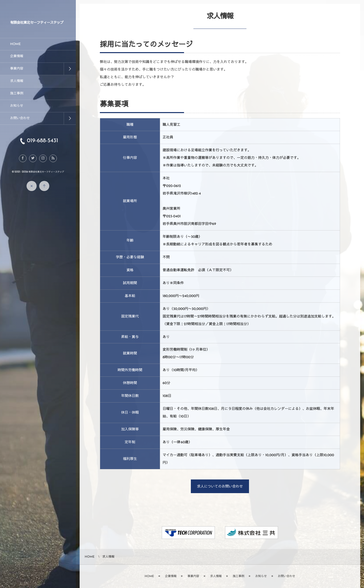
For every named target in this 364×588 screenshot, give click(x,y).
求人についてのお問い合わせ (220, 486)
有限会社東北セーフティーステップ (37, 23)
